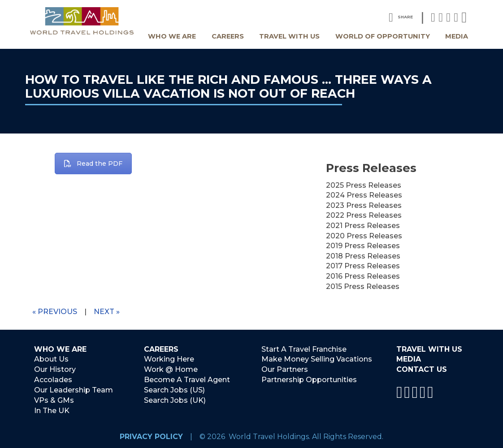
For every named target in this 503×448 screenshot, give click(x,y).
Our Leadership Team (74, 390)
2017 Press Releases (363, 266)
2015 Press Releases (363, 286)
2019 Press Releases (363, 246)
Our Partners (285, 369)
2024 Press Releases (364, 195)
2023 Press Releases (364, 205)
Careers (228, 36)
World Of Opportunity (383, 36)
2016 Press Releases (363, 276)
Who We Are (172, 36)
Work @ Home (171, 369)
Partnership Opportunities (309, 380)
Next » (107, 312)
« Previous (55, 312)
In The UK (52, 410)
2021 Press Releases (363, 226)
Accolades (53, 380)
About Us (51, 360)
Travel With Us (289, 36)
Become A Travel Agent (187, 380)
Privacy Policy (151, 436)
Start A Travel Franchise (304, 349)
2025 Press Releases (364, 185)
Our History (55, 369)
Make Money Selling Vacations (317, 360)
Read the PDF (93, 164)
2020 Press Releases (364, 236)
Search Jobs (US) (174, 390)
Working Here (169, 360)
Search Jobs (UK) (175, 400)
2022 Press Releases (364, 215)
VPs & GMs (54, 400)
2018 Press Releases (363, 256)
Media (457, 36)
